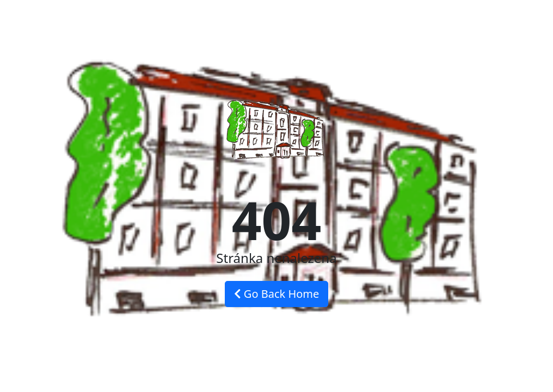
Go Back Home (277, 294)
